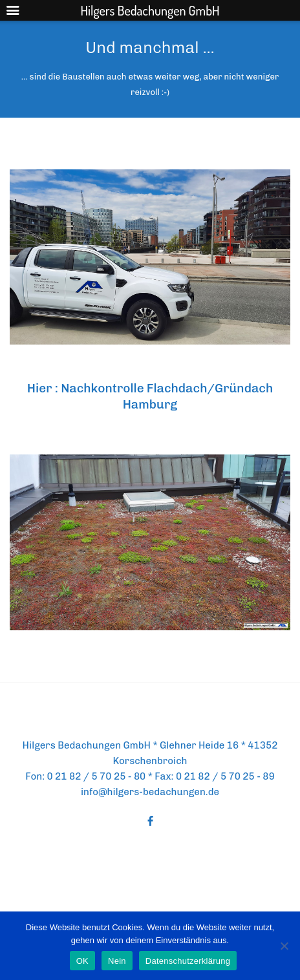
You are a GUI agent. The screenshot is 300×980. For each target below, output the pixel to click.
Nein (117, 961)
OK (82, 961)
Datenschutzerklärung (188, 961)
